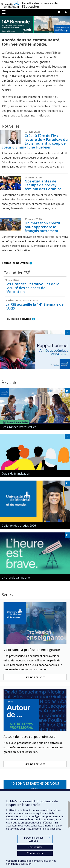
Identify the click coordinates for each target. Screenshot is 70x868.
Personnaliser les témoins (37, 839)
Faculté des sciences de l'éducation (40, 5)
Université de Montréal (10, 4)
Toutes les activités (18, 319)
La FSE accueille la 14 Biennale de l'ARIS (34, 306)
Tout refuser (35, 847)
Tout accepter (35, 853)
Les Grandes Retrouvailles (19, 427)
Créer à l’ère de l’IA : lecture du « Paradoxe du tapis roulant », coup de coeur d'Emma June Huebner (35, 141)
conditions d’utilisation (19, 864)
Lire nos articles (35, 677)
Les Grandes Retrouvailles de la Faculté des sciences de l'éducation (32, 288)
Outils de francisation (16, 474)
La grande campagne (16, 577)
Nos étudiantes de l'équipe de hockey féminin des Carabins (43, 185)
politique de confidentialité (33, 861)
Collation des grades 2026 (19, 526)
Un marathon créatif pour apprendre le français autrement (43, 227)
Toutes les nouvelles (15, 263)
